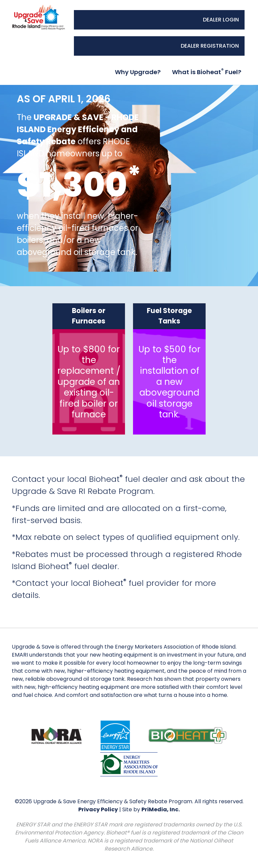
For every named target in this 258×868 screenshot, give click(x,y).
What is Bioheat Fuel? (207, 72)
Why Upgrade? (138, 72)
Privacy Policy (98, 809)
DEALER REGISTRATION (210, 46)
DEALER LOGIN (221, 20)
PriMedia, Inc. (161, 809)
